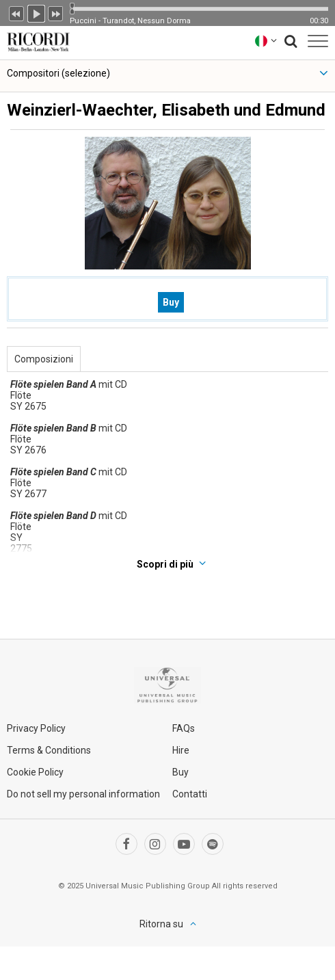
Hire (181, 750)
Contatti (190, 794)
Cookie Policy (35, 772)
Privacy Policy (36, 728)
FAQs (184, 728)
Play (36, 12)
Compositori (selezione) (58, 73)
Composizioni (44, 359)
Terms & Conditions (49, 750)
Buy (171, 302)
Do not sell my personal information (83, 794)
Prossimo (56, 12)
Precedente (16, 12)
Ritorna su (161, 924)
